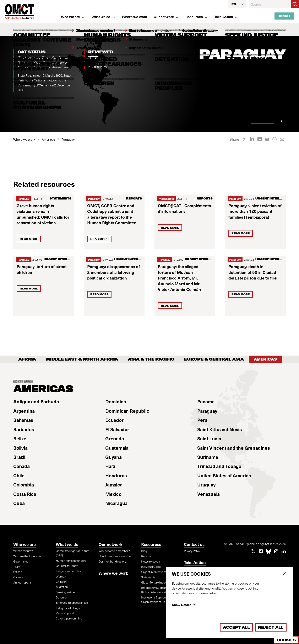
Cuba (19, 503)
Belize (20, 438)
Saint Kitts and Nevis (220, 429)
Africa (27, 359)
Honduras (116, 475)
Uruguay (206, 485)
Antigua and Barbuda (36, 401)
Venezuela (208, 494)
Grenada (115, 438)
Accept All (236, 627)
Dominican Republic (127, 411)
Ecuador (114, 420)
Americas (265, 359)
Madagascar (166, 199)
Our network (111, 544)
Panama (206, 401)
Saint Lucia (209, 438)
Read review (98, 66)
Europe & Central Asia (214, 359)
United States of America (224, 475)
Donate (284, 16)
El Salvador (117, 429)
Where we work (113, 573)
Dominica (116, 401)
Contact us (194, 544)
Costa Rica (25, 494)
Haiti (110, 466)
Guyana (113, 457)
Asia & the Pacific (151, 359)
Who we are (25, 544)
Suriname (208, 457)
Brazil (19, 457)
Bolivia (20, 448)
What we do (67, 544)
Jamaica (114, 485)
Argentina (24, 411)
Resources (151, 544)
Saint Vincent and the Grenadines (234, 448)
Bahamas (23, 420)
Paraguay (23, 199)
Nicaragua (116, 503)
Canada (21, 466)
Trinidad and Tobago (219, 466)
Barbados (24, 429)
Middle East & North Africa (82, 359)
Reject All (271, 627)
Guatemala (117, 448)
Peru (202, 420)
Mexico (113, 494)
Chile (19, 475)
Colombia (23, 485)
